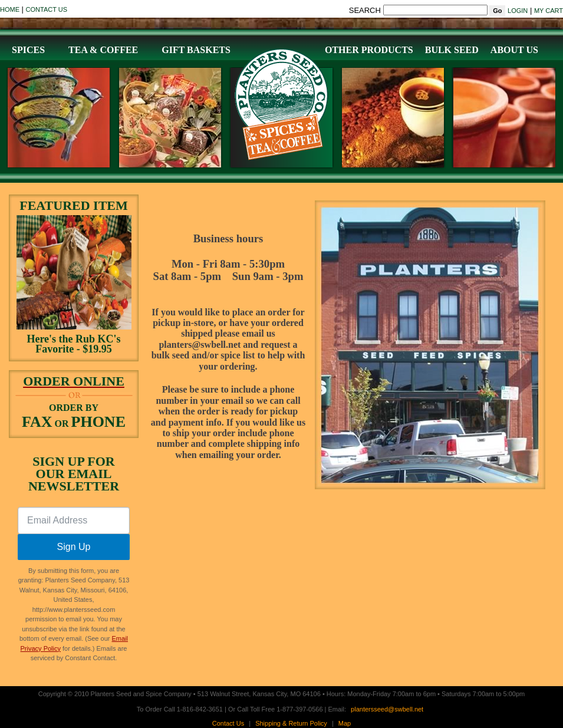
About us (514, 50)
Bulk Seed (452, 50)
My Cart (549, 11)
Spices (28, 50)
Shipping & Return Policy (291, 723)
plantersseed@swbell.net (387, 709)
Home (10, 9)
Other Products (369, 50)
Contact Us (47, 9)
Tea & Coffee (103, 50)
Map (345, 723)
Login (518, 11)
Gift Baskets (196, 50)
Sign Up (74, 547)
